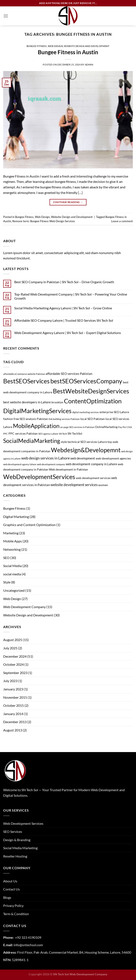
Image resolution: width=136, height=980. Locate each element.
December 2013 (15, 722)
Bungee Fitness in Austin (68, 52)
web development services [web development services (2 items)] (93, 478)
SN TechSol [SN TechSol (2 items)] (75, 434)
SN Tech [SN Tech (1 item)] (63, 434)
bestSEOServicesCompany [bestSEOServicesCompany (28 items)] (86, 381)
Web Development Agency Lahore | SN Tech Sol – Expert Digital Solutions (68, 333)
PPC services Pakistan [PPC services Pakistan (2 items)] (23, 434)
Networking (12, 549)
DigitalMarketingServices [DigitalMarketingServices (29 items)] (37, 411)
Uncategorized (14, 590)
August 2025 (13, 640)
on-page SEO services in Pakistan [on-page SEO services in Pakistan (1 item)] (77, 427)
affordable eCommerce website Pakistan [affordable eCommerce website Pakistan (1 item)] (24, 374)
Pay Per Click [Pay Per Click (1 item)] (125, 427)
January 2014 (13, 714)
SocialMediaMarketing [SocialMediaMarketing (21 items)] (32, 441)
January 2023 (13, 689)
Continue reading (68, 202)
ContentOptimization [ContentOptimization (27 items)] (93, 401)
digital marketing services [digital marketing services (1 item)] (86, 412)
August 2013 (13, 730)
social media (12, 574)
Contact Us (11, 889)
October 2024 (13, 664)
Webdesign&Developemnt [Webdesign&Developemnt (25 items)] (86, 450)
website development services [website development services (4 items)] (74, 485)
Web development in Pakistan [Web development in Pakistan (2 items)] (68, 469)
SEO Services (13, 831)
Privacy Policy (13, 905)
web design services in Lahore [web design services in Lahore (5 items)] (45, 458)
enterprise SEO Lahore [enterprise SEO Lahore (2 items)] (114, 412)
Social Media (12, 566)
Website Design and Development (87, 46)
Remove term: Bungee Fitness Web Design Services (44, 221)
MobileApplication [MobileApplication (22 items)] (36, 426)
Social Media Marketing (20, 848)
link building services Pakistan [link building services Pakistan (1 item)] (64, 419)
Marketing (11, 533)
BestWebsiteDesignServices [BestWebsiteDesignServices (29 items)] (91, 391)
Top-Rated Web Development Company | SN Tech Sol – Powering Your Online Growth (71, 296)
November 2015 (15, 697)
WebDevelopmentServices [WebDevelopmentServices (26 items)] (39, 477)
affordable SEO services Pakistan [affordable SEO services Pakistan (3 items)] (69, 374)
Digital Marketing (16, 517)
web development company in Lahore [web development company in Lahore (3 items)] (91, 464)
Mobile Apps (13, 541)
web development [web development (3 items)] (83, 458)
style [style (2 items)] (64, 442)
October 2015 (13, 705)
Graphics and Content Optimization (29, 525)
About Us (10, 881)
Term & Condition (16, 914)
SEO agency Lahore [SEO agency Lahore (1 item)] (48, 434)
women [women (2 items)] (103, 485)
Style (7, 582)
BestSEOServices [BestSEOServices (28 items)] (26, 381)
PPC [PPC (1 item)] (6, 434)
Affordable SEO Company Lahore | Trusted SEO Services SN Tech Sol (64, 320)
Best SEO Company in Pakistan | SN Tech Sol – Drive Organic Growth (64, 282)
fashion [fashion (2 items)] (8, 419)
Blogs (7, 897)
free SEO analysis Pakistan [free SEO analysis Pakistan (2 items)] (31, 419)
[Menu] (6, 16)
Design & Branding (17, 840)
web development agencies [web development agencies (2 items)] (113, 458)
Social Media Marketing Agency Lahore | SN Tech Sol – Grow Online (63, 308)
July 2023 (10, 681)
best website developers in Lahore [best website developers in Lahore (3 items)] (27, 402)
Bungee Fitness (37, 46)
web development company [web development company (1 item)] (51, 464)
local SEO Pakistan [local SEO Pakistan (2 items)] (93, 419)
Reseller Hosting (15, 856)
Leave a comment (122, 221)
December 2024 (15, 656)
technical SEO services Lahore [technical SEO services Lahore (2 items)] (87, 442)
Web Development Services (23, 823)
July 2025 (10, 648)
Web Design (55, 46)
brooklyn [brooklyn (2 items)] (57, 402)
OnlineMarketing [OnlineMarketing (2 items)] (106, 427)
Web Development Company (24, 607)
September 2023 (15, 673)
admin (89, 65)
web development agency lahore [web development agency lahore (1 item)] (20, 464)
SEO (6, 558)
